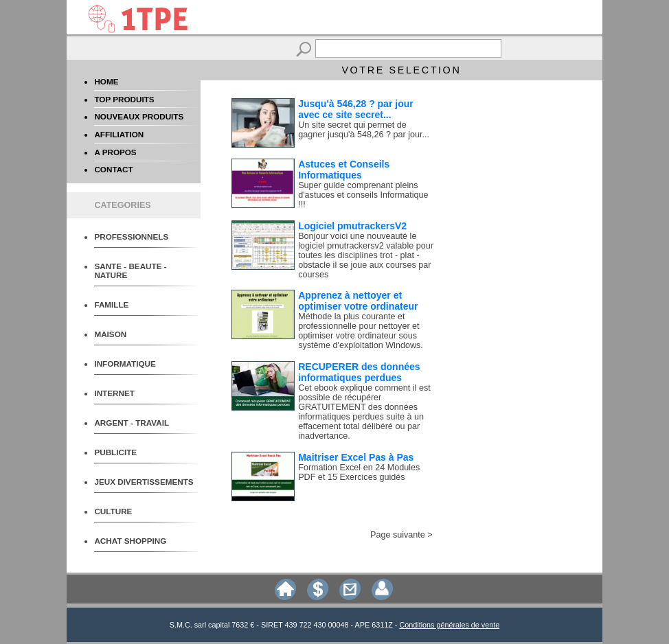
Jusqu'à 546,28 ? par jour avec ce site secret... (356, 109)
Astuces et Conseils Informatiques (344, 170)
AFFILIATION (119, 134)
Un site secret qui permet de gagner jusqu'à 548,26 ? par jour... (364, 130)
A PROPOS (115, 152)
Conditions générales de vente (449, 625)
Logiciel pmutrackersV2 (352, 226)
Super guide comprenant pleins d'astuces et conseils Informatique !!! (363, 195)
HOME (106, 81)
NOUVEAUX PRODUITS (139, 116)
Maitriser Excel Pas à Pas (356, 457)
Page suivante (398, 535)
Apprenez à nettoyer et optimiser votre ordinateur (358, 301)
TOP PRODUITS (124, 99)
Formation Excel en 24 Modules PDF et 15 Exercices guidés (359, 472)
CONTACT (113, 169)
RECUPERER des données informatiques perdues (359, 372)
